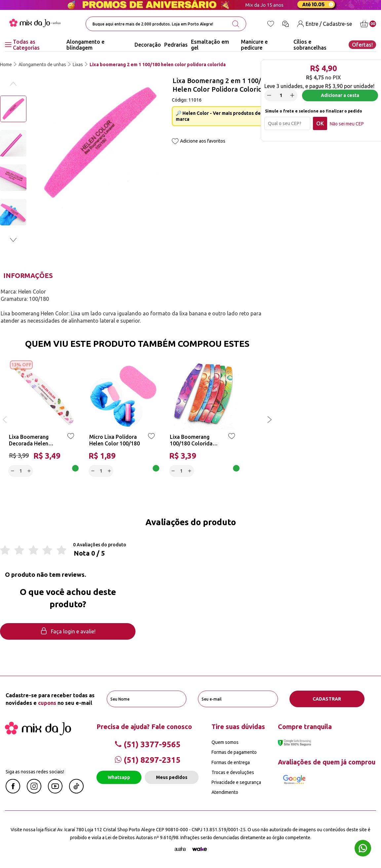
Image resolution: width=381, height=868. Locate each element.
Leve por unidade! (319, 86)
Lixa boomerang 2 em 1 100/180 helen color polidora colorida (158, 65)
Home (6, 65)
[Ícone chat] (286, 24)
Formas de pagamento (234, 752)
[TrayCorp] (200, 849)
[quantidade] (281, 95)
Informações (28, 275)
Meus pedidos (172, 777)
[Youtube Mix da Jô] (55, 792)
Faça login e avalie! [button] (68, 632)
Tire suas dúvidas (238, 727)
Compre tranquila (305, 727)
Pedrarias (176, 45)
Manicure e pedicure (254, 45)
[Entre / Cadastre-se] (324, 24)
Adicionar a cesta (340, 95)
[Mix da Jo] (38, 733)
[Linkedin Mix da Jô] (76, 792)
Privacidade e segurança (236, 782)
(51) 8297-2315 (148, 760)
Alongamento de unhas (42, 65)
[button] (13, 240)
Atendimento (225, 792)
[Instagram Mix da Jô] (34, 792)
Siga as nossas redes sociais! (35, 772)
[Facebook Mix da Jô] (13, 792)
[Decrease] (269, 95)
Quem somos (225, 742)
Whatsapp (119, 777)
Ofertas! (362, 45)
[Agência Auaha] (180, 849)
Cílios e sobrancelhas (310, 45)
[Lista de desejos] (271, 24)
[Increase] (292, 95)
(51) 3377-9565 (148, 744)
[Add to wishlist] (175, 142)
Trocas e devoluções (233, 772)
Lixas (78, 65)
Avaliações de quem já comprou (327, 762)
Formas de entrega (231, 762)
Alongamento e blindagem (85, 45)
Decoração (148, 45)
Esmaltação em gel (210, 45)
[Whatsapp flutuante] (363, 849)
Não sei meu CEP (347, 124)
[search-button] (236, 24)
